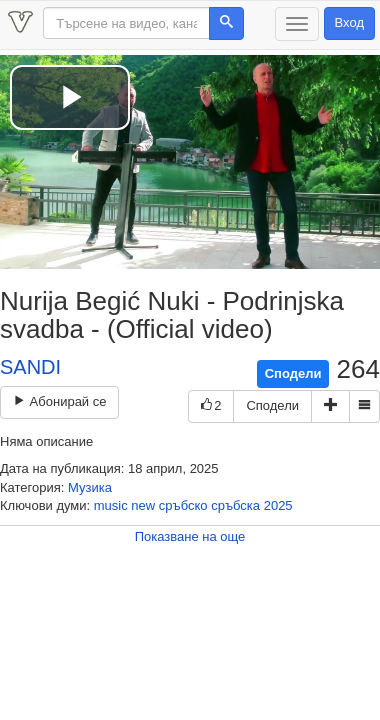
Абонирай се (59, 401)
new (143, 505)
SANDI (30, 367)
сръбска (235, 505)
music (111, 505)
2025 (278, 505)
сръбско (183, 505)
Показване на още (190, 536)
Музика (90, 487)
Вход (349, 22)
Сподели (293, 373)
